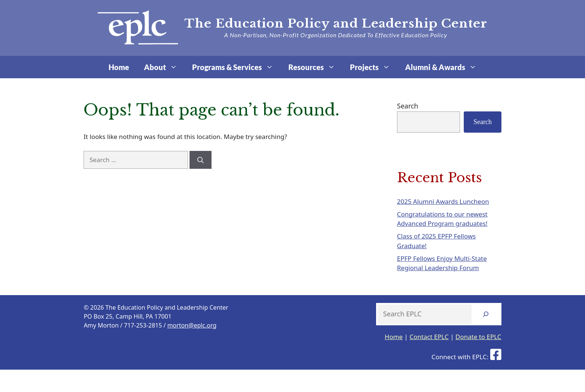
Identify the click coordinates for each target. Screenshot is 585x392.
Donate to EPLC (478, 337)
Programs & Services (236, 67)
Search (408, 106)
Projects (374, 67)
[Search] (201, 160)
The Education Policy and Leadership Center (336, 23)
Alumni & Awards (445, 67)
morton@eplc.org (192, 325)
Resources (315, 67)
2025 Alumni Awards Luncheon (443, 201)
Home (119, 67)
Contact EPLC (429, 337)
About (164, 67)
